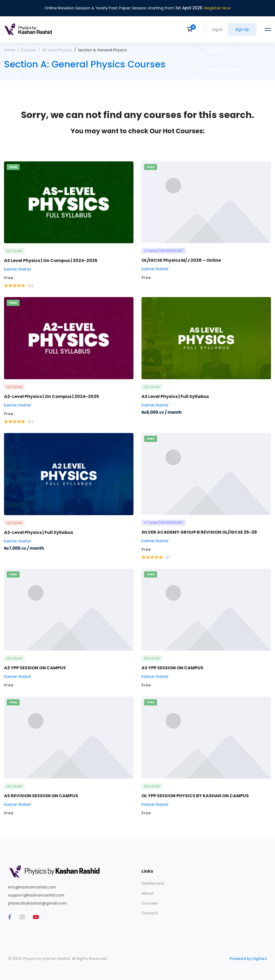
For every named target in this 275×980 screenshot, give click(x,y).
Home (10, 50)
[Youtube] (36, 917)
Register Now (217, 8)
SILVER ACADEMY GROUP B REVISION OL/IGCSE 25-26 (199, 532)
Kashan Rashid (17, 269)
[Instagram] (22, 917)
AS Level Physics (57, 50)
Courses (29, 50)
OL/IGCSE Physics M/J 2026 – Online (181, 260)
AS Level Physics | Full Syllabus (175, 396)
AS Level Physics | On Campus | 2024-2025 (51, 261)
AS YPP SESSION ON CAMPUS (172, 668)
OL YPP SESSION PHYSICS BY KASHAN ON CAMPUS (195, 796)
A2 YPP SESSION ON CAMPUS (35, 668)
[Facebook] (10, 917)
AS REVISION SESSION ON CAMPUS (41, 796)
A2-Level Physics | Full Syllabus (39, 532)
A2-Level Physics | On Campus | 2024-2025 (51, 396)
